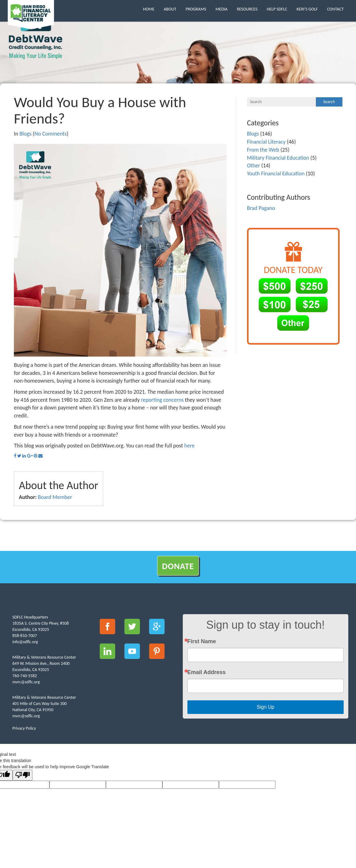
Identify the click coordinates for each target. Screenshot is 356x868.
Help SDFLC (277, 9)
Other (254, 166)
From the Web (263, 150)
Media (222, 9)
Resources (247, 9)
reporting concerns (162, 400)
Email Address (207, 672)
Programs (196, 9)
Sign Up (265, 707)
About (170, 9)
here (189, 446)
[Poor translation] (23, 775)
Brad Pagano (261, 208)
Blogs (25, 134)
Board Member (55, 497)
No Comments (51, 134)
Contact (335, 9)
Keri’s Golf (307, 9)
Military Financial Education (278, 158)
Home (149, 9)
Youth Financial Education (276, 174)
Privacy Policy (24, 728)
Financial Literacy (266, 142)
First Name (202, 641)
